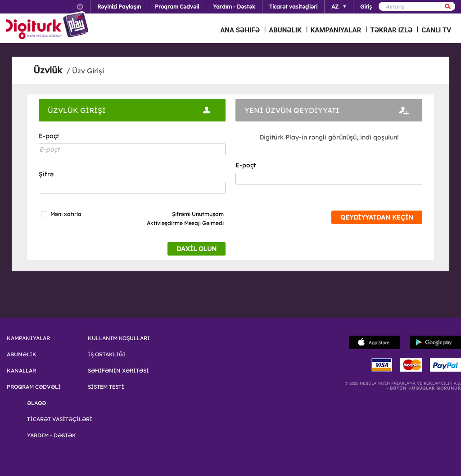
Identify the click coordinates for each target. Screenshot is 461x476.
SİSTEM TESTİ (106, 387)
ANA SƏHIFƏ (240, 30)
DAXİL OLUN (197, 249)
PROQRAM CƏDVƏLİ (34, 387)
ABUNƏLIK (285, 30)
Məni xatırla (66, 214)
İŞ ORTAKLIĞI (107, 355)
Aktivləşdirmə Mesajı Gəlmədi (185, 223)
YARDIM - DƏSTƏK (52, 436)
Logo (48, 26)
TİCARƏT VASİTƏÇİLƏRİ (60, 419)
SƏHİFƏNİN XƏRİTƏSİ (118, 371)
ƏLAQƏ (36, 403)
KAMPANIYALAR (336, 30)
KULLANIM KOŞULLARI (119, 338)
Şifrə (46, 174)
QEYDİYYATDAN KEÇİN (377, 217)
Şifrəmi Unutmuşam (198, 214)
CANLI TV (436, 30)
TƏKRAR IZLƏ (391, 30)
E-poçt (49, 136)
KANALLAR (21, 371)
